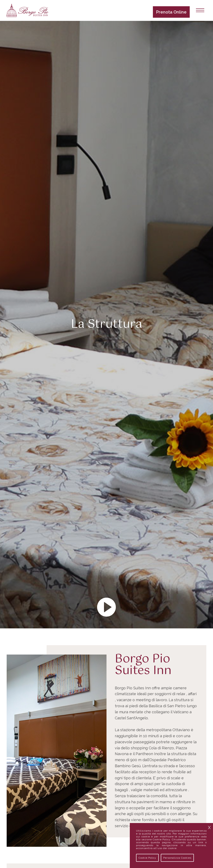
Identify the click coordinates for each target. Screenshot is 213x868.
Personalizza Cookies (177, 858)
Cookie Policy (147, 858)
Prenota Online (171, 12)
